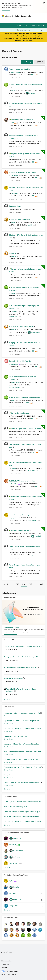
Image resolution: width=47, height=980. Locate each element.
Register (19, 25)
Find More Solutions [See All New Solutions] (7, 789)
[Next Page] (3, 589)
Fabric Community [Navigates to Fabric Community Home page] (23, 16)
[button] (27, 62)
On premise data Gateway (20, 413)
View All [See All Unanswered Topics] (7, 699)
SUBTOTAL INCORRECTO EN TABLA (21, 327)
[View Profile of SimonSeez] (15, 364)
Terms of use (5, 964)
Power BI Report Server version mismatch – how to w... (23, 752)
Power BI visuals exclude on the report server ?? (26, 397)
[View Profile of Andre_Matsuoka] (33, 471)
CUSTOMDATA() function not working (22, 481)
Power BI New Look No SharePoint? (23, 172)
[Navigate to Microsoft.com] (7, 16)
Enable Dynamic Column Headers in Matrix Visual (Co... (23, 802)
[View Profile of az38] (33, 452)
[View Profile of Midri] (13, 400)
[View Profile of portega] (14, 468)
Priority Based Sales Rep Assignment (16, 736)
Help (33, 25)
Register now (27, 40)
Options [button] (39, 62)
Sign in (27, 25)
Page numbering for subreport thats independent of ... (23, 646)
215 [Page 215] (30, 584)
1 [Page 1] (7, 584)
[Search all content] (30, 30)
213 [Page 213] (17, 584)
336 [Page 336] (41, 584)
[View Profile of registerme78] (15, 193)
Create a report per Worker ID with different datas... (22, 783)
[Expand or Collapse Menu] (3, 21)
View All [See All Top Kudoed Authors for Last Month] (7, 910)
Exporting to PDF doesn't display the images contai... (22, 721)
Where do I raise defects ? (20, 530)
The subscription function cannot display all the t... (21, 759)
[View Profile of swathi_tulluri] (15, 72)
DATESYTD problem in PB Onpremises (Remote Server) (23, 728)
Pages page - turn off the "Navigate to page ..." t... (21, 657)
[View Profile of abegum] (14, 256)
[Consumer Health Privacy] (24, 974)
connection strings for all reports (20, 515)
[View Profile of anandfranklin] (15, 382)
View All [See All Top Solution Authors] (7, 868)
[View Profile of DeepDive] (14, 311)
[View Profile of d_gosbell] (32, 93)
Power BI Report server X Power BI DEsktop (26, 429)
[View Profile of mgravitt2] (34, 555)
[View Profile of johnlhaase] (14, 175)
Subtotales (13, 253)
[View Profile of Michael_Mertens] (15, 387)
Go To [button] (40, 25)
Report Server (8, 716)
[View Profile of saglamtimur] (13, 316)
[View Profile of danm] (13, 293)
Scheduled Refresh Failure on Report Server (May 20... (23, 812)
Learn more (6, 10)
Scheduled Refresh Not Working (20, 361)
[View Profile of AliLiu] (13, 90)
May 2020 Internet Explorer (21, 219)
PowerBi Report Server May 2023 (15, 807)
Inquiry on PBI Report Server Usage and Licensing (21, 744)
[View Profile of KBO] (33, 74)
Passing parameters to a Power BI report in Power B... (22, 767)
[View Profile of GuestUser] (14, 484)
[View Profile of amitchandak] (36, 332)
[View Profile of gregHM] (14, 518)
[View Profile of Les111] (30, 225)
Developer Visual (15, 206)
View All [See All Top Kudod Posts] (7, 825)
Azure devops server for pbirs (19, 69)
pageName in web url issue (13, 678)
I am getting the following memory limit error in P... (22, 713)
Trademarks (5, 967)
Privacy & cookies (6, 961)
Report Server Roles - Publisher (22, 120)
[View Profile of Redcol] (13, 222)
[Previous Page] (4, 584)
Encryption (8, 775)
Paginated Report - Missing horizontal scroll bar (21, 668)
